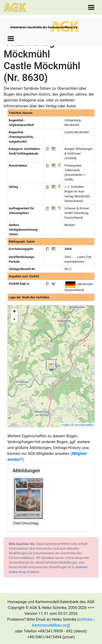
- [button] (14, 319)
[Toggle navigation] (91, 7)
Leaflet (65, 425)
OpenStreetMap (84, 425)
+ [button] (14, 312)
